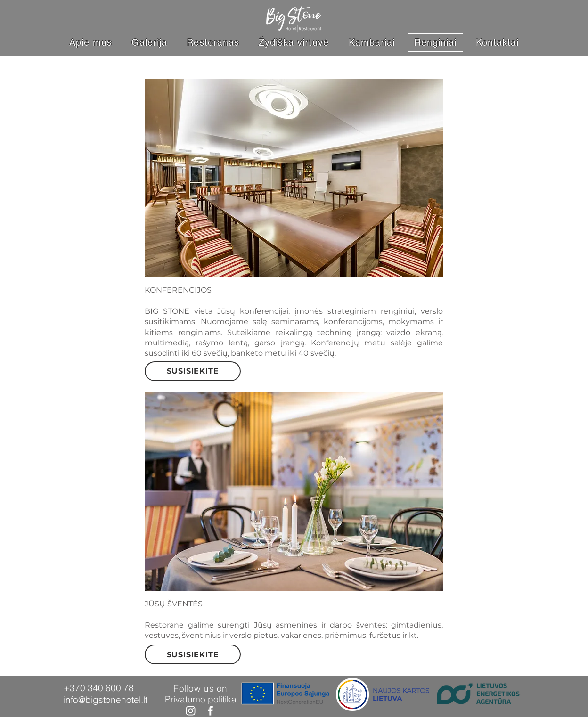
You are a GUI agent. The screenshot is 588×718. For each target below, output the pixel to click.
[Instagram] (191, 711)
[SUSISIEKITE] (193, 371)
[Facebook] (210, 711)
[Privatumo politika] (200, 699)
